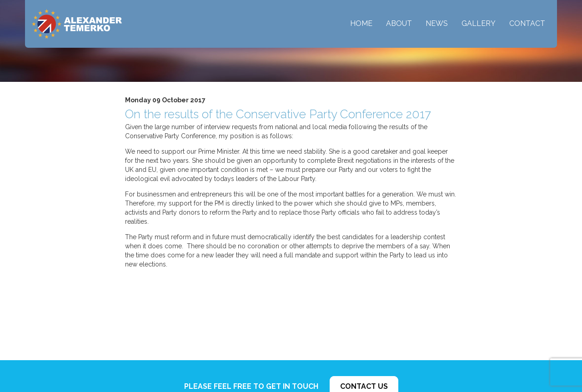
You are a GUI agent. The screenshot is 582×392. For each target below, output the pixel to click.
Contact (527, 23)
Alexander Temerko (77, 24)
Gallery (479, 23)
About (399, 23)
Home (361, 23)
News (437, 23)
